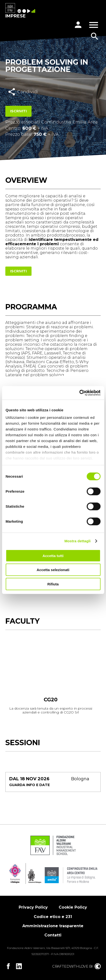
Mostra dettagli (77, 541)
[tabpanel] (51, 678)
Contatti (53, 935)
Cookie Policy (73, 907)
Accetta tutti (53, 555)
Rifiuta (53, 584)
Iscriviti (18, 111)
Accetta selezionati (53, 570)
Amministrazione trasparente (53, 926)
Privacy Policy (33, 907)
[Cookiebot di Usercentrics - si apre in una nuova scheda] (79, 393)
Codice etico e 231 (53, 917)
